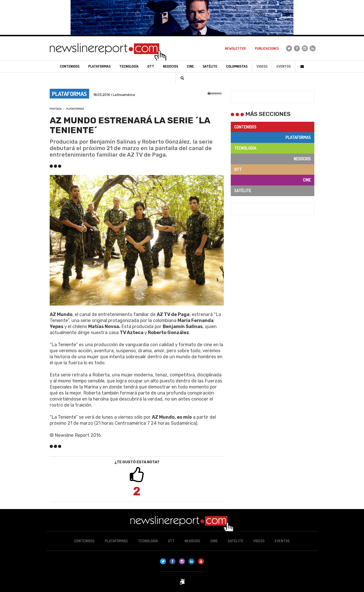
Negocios (302, 159)
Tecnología (245, 148)
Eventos (284, 66)
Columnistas (237, 66)
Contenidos (245, 127)
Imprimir (215, 94)
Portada (56, 109)
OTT (238, 169)
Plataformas (75, 109)
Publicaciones (267, 48)
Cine (307, 180)
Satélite (243, 191)
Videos (262, 66)
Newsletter (235, 48)
